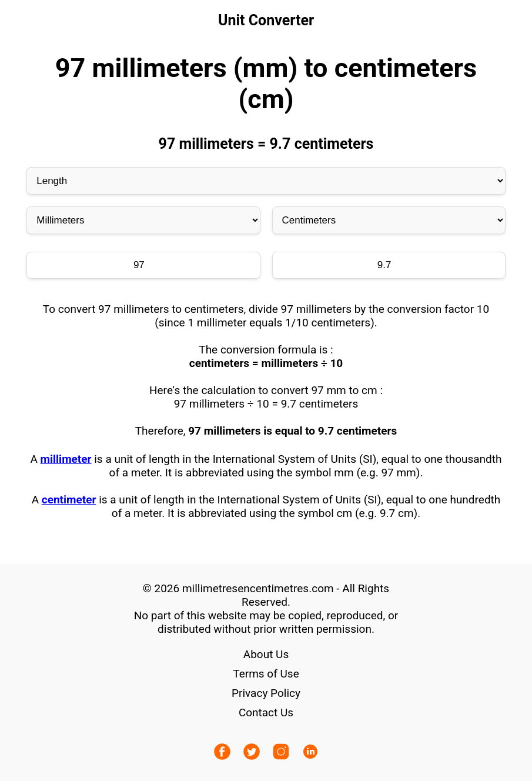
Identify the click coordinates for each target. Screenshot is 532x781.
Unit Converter (266, 20)
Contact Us (266, 712)
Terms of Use (266, 674)
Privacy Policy (266, 693)
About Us (266, 654)
